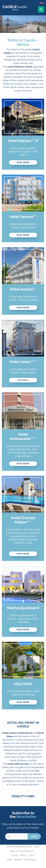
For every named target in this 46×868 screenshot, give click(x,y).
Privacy (23, 855)
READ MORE (23, 162)
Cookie (15, 855)
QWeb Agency (30, 860)
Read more (23, 235)
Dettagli (23, 380)
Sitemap (18, 860)
